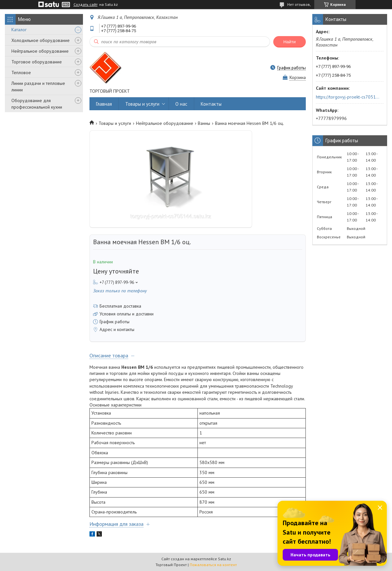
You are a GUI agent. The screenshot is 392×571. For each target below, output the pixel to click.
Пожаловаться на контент (213, 565)
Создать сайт (86, 5)
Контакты (211, 104)
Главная (104, 104)
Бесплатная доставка (120, 306)
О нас (181, 104)
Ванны (204, 123)
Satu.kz (224, 559)
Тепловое (21, 73)
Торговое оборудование (37, 62)
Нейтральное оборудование (40, 51)
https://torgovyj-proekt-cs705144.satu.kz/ (348, 97)
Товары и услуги (142, 104)
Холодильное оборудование (41, 40)
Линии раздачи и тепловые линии (38, 86)
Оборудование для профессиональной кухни (37, 104)
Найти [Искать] (290, 42)
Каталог (19, 30)
